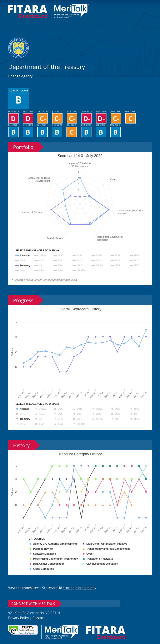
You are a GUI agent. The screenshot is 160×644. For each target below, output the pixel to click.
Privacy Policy (19, 618)
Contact (39, 618)
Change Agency (21, 76)
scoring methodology (80, 588)
